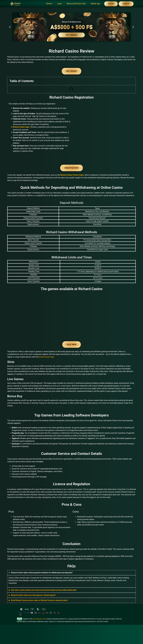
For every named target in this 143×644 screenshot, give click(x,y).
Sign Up (126, 4)
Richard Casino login (21, 127)
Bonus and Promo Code (76, 4)
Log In (111, 4)
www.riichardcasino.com (39, 619)
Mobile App (95, 4)
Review (49, 4)
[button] (10, 27)
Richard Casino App (46, 357)
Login (59, 4)
